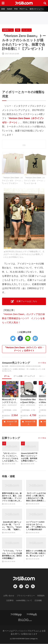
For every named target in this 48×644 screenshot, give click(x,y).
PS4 (18, 30)
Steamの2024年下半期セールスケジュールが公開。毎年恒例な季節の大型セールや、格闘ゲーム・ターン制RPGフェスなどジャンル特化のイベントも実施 (29, 457)
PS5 (16, 9)
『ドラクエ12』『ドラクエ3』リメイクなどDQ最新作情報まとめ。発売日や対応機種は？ (12, 555)
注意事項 (10, 600)
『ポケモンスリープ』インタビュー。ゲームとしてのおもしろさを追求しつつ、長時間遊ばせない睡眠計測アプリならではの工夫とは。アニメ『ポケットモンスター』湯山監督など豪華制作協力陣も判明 (10, 457)
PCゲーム (23, 9)
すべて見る (42, 363)
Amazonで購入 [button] (10, 423)
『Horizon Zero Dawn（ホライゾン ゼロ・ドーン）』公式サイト (24, 349)
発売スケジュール (37, 9)
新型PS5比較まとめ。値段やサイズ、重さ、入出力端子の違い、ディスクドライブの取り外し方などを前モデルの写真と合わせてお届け (12, 497)
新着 (3, 9)
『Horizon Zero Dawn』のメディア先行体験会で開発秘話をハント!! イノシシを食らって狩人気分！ (23, 318)
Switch (10, 9)
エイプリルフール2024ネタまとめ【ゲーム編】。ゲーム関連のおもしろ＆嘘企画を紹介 (36, 526)
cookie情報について (24, 600)
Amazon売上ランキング (16, 363)
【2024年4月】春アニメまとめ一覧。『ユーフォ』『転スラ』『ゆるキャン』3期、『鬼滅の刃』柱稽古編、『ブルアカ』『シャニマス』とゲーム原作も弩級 (12, 526)
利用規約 (41, 596)
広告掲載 (38, 600)
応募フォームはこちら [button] (24, 301)
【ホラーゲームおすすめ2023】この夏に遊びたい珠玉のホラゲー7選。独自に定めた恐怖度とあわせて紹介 (36, 497)
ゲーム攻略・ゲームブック (24, 376)
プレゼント (26, 30)
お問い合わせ (9, 596)
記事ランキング (11, 438)
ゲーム (7, 376)
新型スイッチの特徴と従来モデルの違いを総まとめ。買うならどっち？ (36, 553)
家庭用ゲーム (8, 30)
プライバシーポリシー (26, 596)
